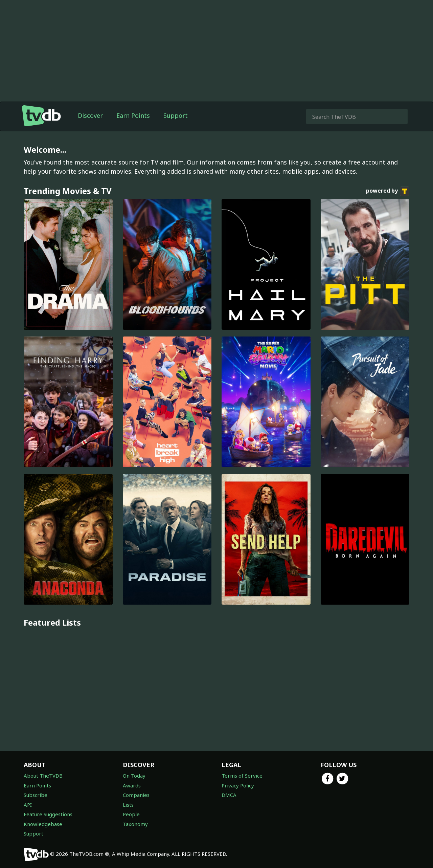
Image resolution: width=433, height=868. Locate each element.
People (131, 814)
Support (176, 115)
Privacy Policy (238, 785)
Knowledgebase (43, 824)
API (28, 805)
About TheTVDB (43, 776)
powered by (388, 191)
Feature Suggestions (48, 814)
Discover (90, 115)
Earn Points (133, 115)
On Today (134, 776)
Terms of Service (242, 776)
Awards (132, 785)
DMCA (229, 795)
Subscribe (36, 795)
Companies (136, 795)
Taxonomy (135, 824)
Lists (128, 805)
